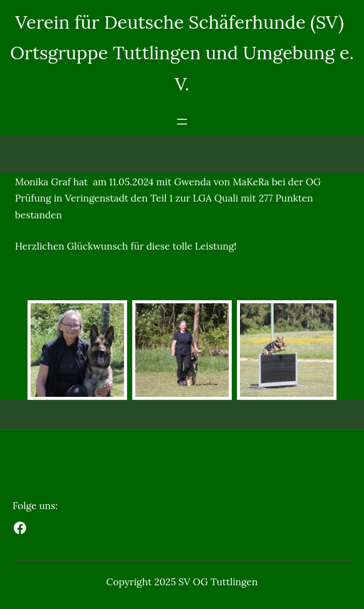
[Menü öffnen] (182, 122)
